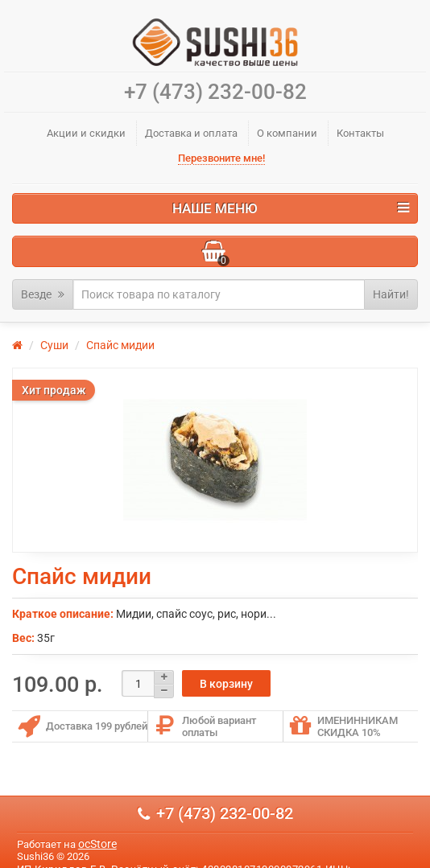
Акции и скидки (86, 133)
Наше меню (291, 208)
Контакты (360, 133)
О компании (287, 133)
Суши (54, 345)
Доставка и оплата (191, 133)
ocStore (97, 844)
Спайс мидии (120, 345)
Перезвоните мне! (221, 158)
